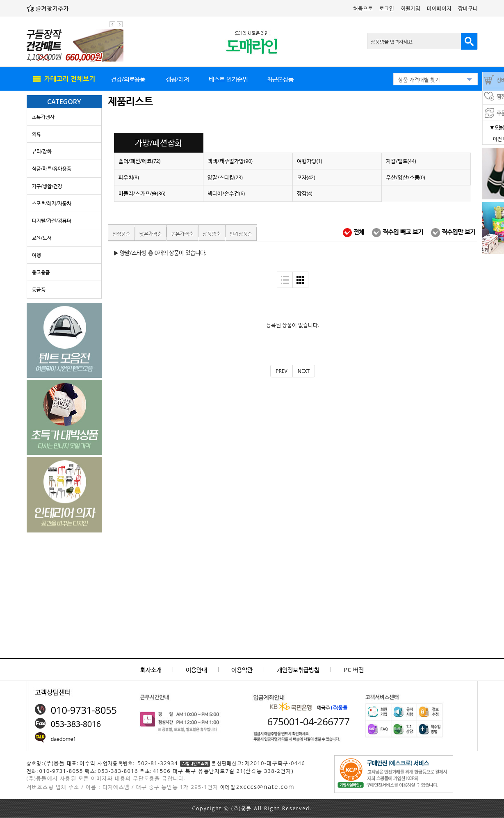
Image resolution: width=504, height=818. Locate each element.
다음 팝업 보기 (120, 24)
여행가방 (310, 161)
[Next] (304, 371)
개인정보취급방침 (298, 669)
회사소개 (151, 669)
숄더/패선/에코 (139, 161)
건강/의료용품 (128, 79)
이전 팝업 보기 (112, 24)
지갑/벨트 (401, 161)
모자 (306, 177)
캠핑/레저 (178, 79)
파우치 (129, 177)
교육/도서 (42, 238)
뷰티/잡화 (42, 151)
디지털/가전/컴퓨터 (52, 220)
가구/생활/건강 (47, 186)
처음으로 (363, 8)
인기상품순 (241, 234)
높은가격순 (182, 234)
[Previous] (281, 371)
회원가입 (410, 8)
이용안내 (196, 669)
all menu (64, 79)
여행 (36, 255)
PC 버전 (354, 669)
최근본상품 (280, 79)
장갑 (305, 193)
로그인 (387, 8)
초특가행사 (43, 117)
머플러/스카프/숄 (142, 193)
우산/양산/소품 (406, 177)
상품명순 (212, 234)
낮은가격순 (151, 234)
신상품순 (121, 234)
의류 (36, 134)
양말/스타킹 (225, 177)
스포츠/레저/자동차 (52, 203)
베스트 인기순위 (228, 79)
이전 (497, 139)
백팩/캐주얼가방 (230, 161)
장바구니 (468, 8)
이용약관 (242, 669)
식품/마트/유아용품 (52, 168)
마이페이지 (439, 8)
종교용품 (41, 272)
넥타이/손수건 (226, 193)
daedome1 (64, 739)
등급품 (39, 289)
